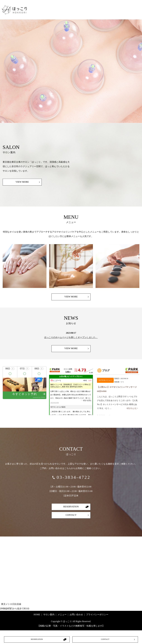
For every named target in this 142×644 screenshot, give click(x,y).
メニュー (132, 9)
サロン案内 (113, 9)
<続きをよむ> (132, 412)
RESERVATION (37, 639)
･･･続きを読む (86, 404)
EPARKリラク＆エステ (132, 374)
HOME (37, 618)
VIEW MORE (22, 185)
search (136, 17)
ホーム (96, 9)
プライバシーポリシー (97, 618)
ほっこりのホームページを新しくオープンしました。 (71, 341)
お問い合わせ (121, 17)
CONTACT (105, 639)
